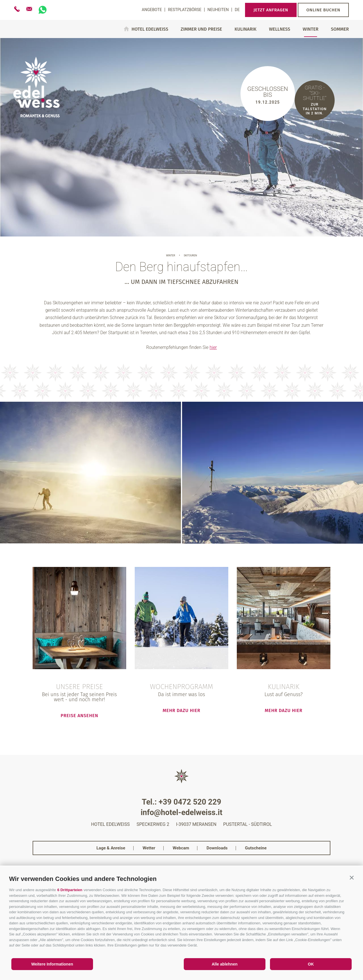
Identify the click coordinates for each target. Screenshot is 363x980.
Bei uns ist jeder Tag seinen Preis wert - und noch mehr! (79, 697)
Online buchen (323, 10)
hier (213, 347)
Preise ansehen (80, 715)
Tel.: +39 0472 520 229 (181, 802)
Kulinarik (245, 29)
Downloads (217, 848)
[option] (181, 137)
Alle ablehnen (224, 964)
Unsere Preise (79, 687)
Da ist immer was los (181, 694)
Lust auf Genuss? (284, 694)
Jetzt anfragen (271, 10)
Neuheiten (219, 10)
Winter (311, 29)
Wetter (149, 848)
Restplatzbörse (185, 10)
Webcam (181, 848)
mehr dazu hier (182, 710)
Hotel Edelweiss (150, 29)
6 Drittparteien (70, 890)
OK (311, 964)
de (237, 10)
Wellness (279, 29)
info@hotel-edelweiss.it (181, 813)
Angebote (152, 10)
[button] (352, 878)
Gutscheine (256, 848)
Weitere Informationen (52, 964)
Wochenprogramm (182, 687)
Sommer (340, 29)
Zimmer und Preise (201, 29)
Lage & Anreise (111, 848)
